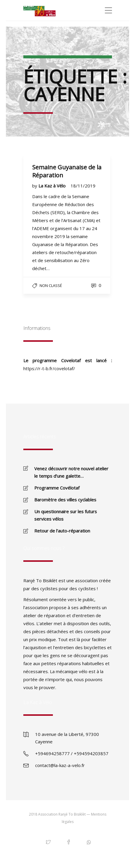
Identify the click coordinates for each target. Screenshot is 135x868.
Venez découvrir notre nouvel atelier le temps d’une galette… (71, 472)
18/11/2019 (83, 186)
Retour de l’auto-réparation (62, 531)
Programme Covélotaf (57, 488)
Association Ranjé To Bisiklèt (62, 814)
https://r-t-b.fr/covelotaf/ (49, 368)
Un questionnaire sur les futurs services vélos (66, 515)
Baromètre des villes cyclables (65, 500)
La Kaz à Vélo (53, 186)
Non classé (51, 285)
